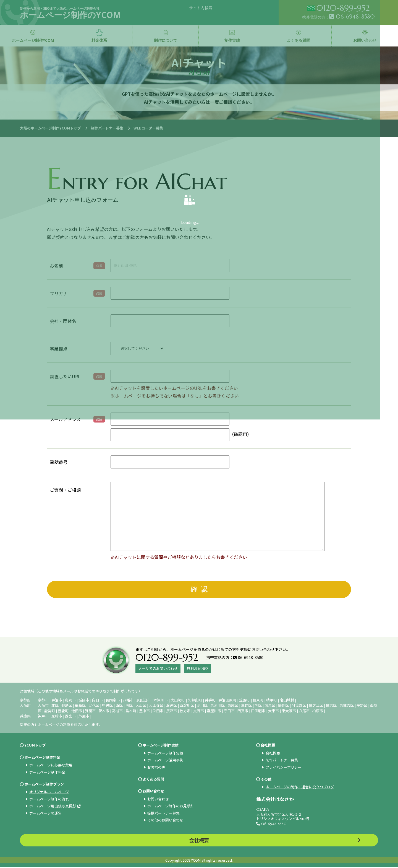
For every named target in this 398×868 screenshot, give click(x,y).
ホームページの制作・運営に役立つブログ (300, 788)
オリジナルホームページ (49, 793)
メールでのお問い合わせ (158, 669)
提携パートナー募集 (163, 814)
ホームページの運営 (45, 814)
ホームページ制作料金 (47, 773)
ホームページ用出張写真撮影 (53, 807)
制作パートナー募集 (282, 761)
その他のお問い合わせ (165, 821)
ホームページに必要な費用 (51, 766)
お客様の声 (156, 768)
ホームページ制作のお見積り (171, 807)
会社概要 (273, 754)
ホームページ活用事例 (165, 761)
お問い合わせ (158, 800)
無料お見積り (198, 669)
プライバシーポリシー (284, 768)
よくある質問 (153, 780)
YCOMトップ (35, 746)
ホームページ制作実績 (165, 754)
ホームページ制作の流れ (49, 800)
